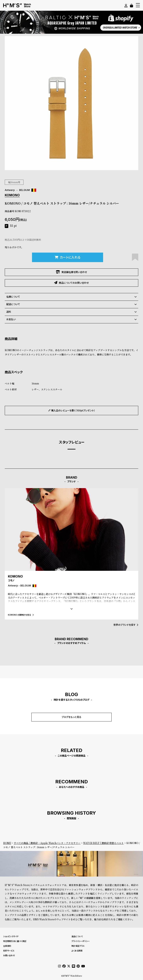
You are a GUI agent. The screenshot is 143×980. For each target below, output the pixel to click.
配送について (71, 304)
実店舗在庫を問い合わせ (71, 272)
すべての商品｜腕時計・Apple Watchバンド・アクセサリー (47, 843)
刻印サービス (9, 951)
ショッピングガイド (11, 936)
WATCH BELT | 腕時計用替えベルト (103, 843)
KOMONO (12, 195)
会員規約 (7, 946)
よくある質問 (77, 951)
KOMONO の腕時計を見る (21, 615)
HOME (7, 843)
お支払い (71, 319)
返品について (77, 936)
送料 (71, 312)
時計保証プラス (78, 946)
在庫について (71, 297)
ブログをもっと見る (71, 717)
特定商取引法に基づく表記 (15, 941)
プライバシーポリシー (81, 941)
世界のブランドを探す (126, 625)
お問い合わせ (9, 955)
